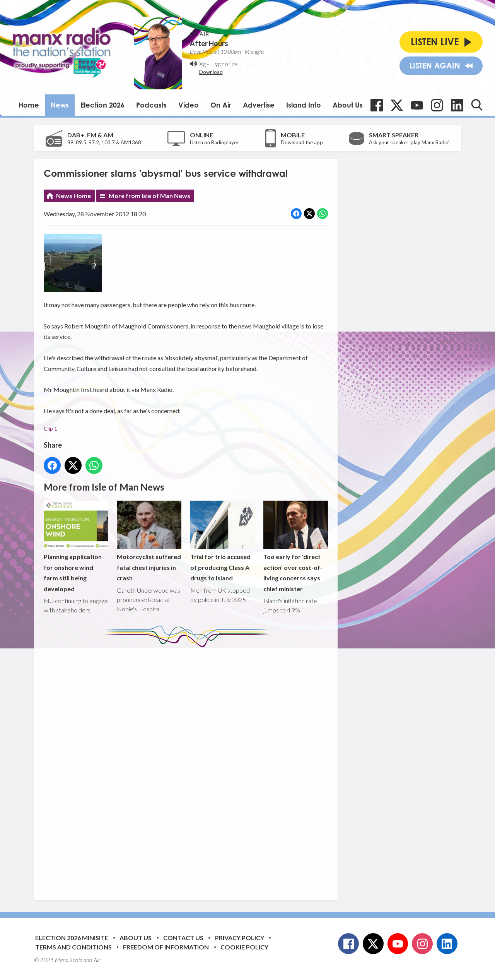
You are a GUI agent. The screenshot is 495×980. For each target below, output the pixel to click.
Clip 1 (50, 428)
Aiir (97, 960)
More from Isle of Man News (149, 196)
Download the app (302, 142)
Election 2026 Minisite (72, 938)
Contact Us (183, 938)
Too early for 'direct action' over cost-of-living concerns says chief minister (295, 546)
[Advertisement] (189, 768)
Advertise (259, 105)
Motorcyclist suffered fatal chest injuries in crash (149, 541)
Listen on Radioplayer (214, 142)
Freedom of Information (166, 947)
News (60, 105)
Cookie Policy (244, 947)
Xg (202, 64)
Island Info (304, 105)
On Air (221, 105)
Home (29, 105)
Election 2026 (102, 105)
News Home (73, 196)
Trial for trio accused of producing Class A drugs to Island (222, 541)
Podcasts (151, 105)
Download (211, 72)
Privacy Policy (240, 938)
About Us (348, 105)
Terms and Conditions (73, 947)
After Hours (209, 43)
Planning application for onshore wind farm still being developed (76, 546)
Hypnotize (224, 64)
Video (189, 105)
